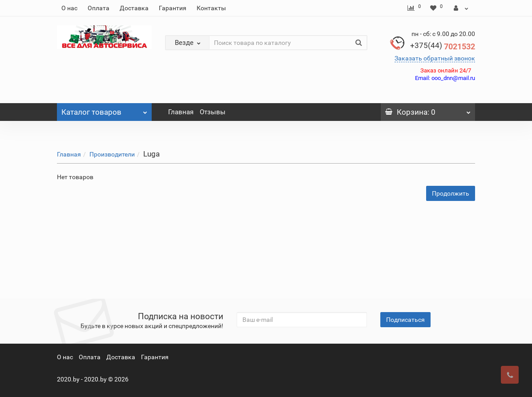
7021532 (443, 46)
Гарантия (173, 8)
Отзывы (213, 112)
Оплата (99, 8)
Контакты (211, 8)
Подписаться (405, 320)
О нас (69, 8)
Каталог (104, 110)
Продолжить (451, 193)
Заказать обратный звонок (435, 58)
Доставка (134, 8)
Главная (181, 112)
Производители (112, 154)
